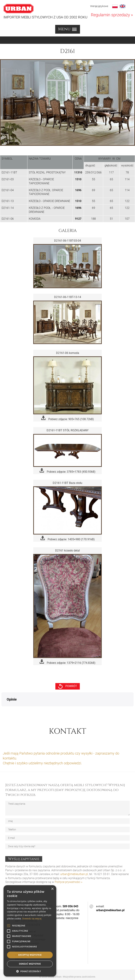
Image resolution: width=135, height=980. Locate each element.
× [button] (52, 889)
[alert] (30, 931)
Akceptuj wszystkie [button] (30, 955)
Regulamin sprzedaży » (112, 15)
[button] (30, 971)
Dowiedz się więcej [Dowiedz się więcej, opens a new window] (32, 919)
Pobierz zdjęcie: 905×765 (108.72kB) (67, 418)
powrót (68, 686)
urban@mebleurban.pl (74, 857)
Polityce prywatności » (68, 864)
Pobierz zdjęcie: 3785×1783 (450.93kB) (67, 471)
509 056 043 (70, 889)
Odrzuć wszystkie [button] (30, 964)
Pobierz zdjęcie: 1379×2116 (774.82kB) (67, 662)
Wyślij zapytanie (24, 841)
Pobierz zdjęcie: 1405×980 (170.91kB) (68, 538)
